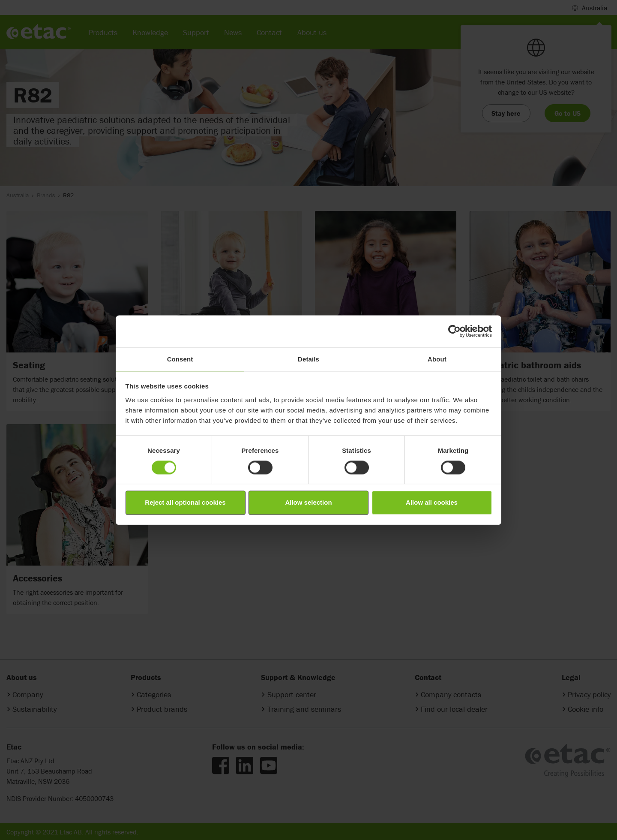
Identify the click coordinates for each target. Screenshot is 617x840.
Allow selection (308, 503)
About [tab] (437, 359)
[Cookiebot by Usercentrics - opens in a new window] (454, 331)
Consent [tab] (180, 359)
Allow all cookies (432, 503)
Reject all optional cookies (185, 503)
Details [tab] (308, 359)
